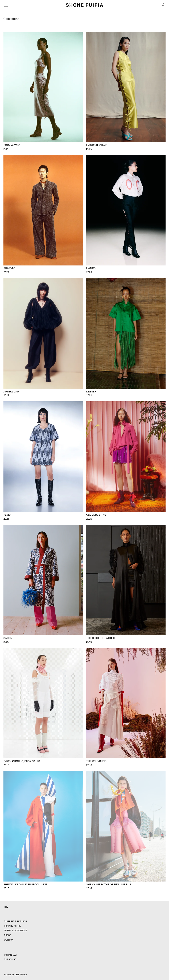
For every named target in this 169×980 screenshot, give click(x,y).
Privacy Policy (13, 926)
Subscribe (10, 959)
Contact (9, 940)
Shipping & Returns (16, 921)
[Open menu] (6, 5)
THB (7, 907)
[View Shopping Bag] (163, 5)
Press (8, 935)
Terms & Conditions (16, 931)
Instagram (10, 955)
